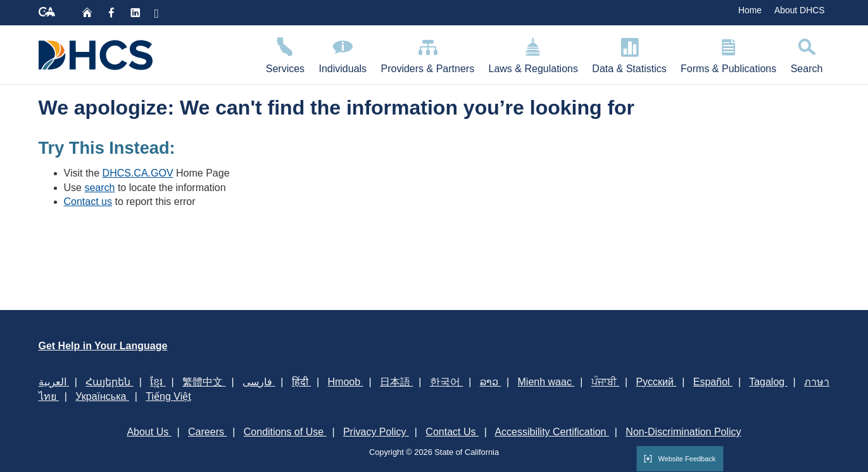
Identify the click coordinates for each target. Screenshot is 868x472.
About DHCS (800, 10)
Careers (207, 432)
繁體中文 (204, 382)
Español (713, 382)
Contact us (88, 202)
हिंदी (301, 382)
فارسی (259, 382)
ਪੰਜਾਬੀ (605, 382)
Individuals (343, 53)
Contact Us (452, 432)
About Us (149, 432)
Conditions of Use (285, 432)
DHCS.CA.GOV (138, 173)
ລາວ (490, 382)
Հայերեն (109, 382)
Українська (102, 396)
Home (750, 10)
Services (286, 53)
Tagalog (768, 382)
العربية (54, 382)
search (99, 188)
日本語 (396, 382)
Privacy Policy (376, 432)
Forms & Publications (729, 53)
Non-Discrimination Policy (683, 432)
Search (806, 53)
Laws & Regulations (533, 53)
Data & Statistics (629, 53)
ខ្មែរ (158, 382)
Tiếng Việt (168, 396)
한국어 (446, 382)
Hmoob (346, 382)
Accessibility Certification (552, 432)
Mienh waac (546, 382)
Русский (657, 382)
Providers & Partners (427, 53)
